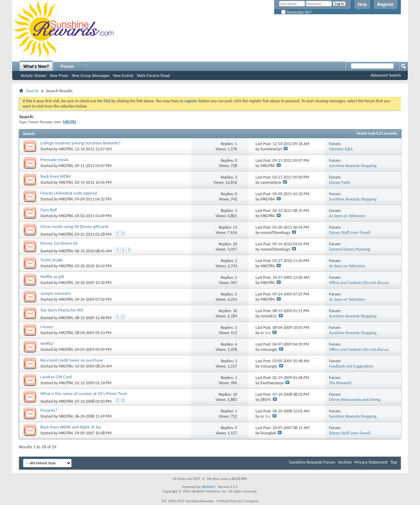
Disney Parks (340, 182)
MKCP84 (66, 149)
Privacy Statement (371, 462)
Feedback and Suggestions (351, 366)
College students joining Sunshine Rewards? (80, 143)
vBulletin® (209, 487)
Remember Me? (296, 12)
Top (394, 462)
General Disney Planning (350, 249)
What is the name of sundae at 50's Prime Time (84, 393)
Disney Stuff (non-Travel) (350, 232)
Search (32, 91)
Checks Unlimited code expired (69, 193)
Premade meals (55, 160)
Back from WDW (56, 176)
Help (362, 5)
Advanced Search (386, 75)
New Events (123, 76)
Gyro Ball (49, 210)
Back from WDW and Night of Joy (71, 427)
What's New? (36, 66)
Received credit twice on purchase (72, 360)
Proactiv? (49, 410)
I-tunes (47, 327)
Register (386, 5)
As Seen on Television (347, 216)
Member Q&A (341, 149)
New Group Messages (91, 76)
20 (235, 244)
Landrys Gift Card (56, 377)
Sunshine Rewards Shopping (353, 166)
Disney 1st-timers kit (59, 243)
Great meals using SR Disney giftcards (74, 226)
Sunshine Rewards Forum (312, 462)
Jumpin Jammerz (56, 293)
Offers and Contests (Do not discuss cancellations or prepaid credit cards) (360, 285)
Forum (67, 66)
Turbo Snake (52, 260)
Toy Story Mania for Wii (62, 310)
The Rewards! (341, 383)
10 (235, 311)
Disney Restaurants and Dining (355, 400)
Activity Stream (34, 76)
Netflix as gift (52, 277)
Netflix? (47, 343)
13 (235, 227)
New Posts (59, 76)
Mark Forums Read (153, 76)
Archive (345, 462)
